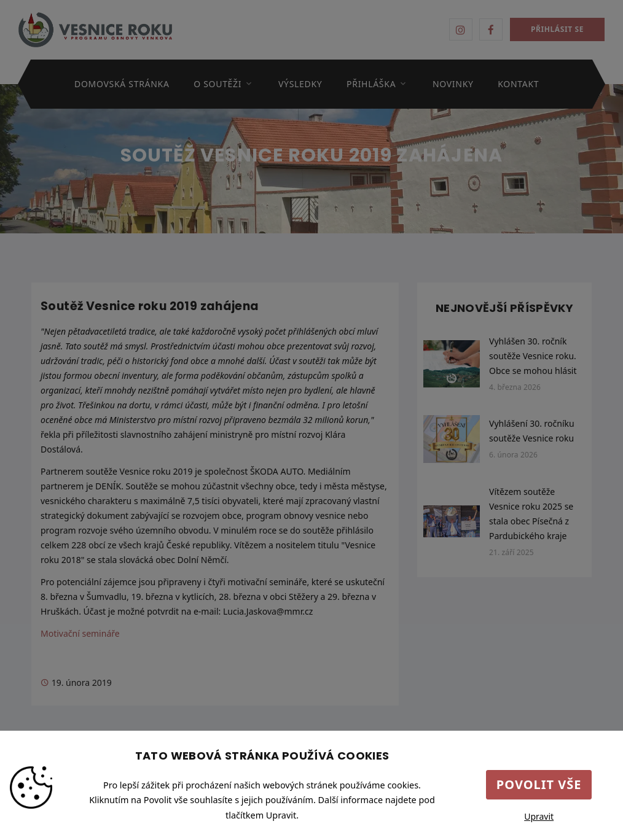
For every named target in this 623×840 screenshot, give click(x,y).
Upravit (539, 816)
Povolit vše (539, 784)
